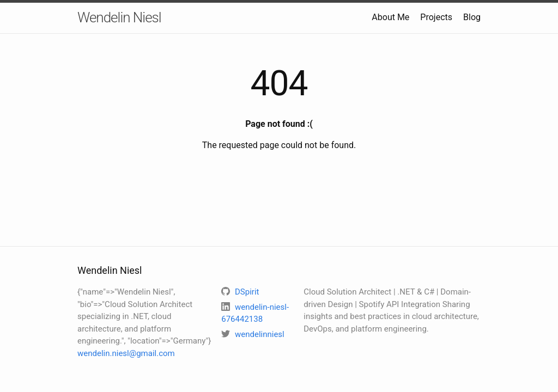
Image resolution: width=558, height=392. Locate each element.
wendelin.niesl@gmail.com (126, 353)
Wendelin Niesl (119, 17)
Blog (472, 17)
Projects (436, 17)
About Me (390, 17)
